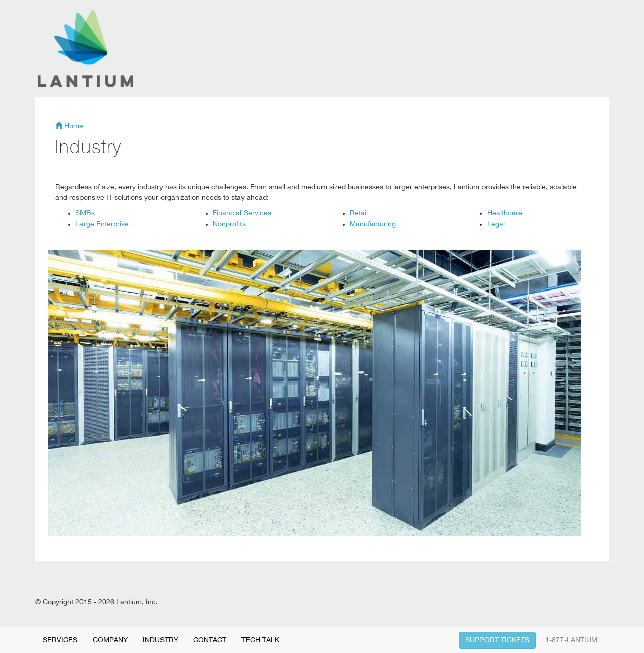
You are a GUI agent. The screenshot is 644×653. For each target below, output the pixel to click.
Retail (359, 213)
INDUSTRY (160, 640)
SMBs (85, 213)
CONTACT (210, 640)
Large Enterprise (102, 224)
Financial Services (242, 213)
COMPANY (110, 640)
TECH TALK (260, 640)
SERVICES (60, 640)
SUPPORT (497, 640)
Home (69, 126)
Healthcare (505, 213)
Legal (496, 224)
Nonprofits (229, 224)
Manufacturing (373, 224)
